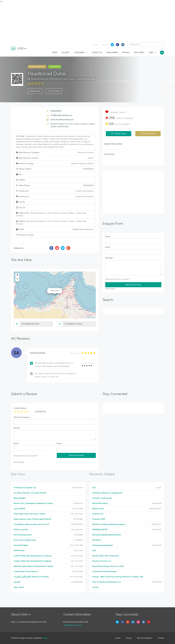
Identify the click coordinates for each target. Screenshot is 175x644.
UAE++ (45, 638)
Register (105, 45)
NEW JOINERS (112, 53)
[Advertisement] (87, 22)
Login (96, 45)
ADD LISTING (139, 53)
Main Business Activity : (55, 158)
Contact (161, 638)
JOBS (152, 53)
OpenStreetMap (92, 318)
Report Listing (149, 134)
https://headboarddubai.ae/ (62, 120)
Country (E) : (55, 191)
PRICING (126, 53)
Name (108, 237)
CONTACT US (97, 53)
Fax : (19, 174)
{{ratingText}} (41, 412)
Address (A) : (51, 223)
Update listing (120, 134)
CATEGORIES (80, 53)
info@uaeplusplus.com (72, 625)
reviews (124, 124)
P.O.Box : (21, 180)
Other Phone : (55, 185)
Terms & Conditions (145, 638)
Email (108, 247)
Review (17, 428)
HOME (54, 53)
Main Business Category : (55, 153)
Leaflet (84, 318)
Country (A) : (55, 197)
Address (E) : (51, 214)
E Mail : (55, 229)
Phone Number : (55, 169)
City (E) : (21, 202)
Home (118, 638)
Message (109, 258)
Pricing (129, 638)
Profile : (55, 142)
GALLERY (65, 53)
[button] (61, 290)
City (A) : (21, 207)
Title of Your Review (22, 417)
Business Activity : (55, 164)
